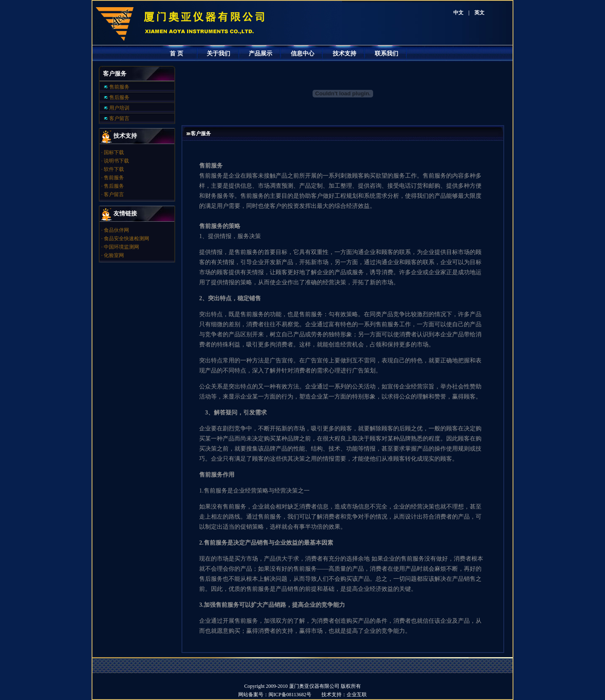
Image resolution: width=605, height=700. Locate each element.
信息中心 (302, 54)
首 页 (176, 54)
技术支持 (345, 54)
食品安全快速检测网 (126, 239)
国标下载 (114, 152)
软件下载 (114, 169)
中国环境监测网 (121, 247)
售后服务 (119, 97)
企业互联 (357, 695)
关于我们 (218, 54)
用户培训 (119, 108)
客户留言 (119, 118)
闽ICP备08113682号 (295, 695)
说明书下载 (116, 161)
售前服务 (119, 87)
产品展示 (260, 54)
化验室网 (114, 255)
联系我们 (387, 54)
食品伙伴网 (116, 230)
